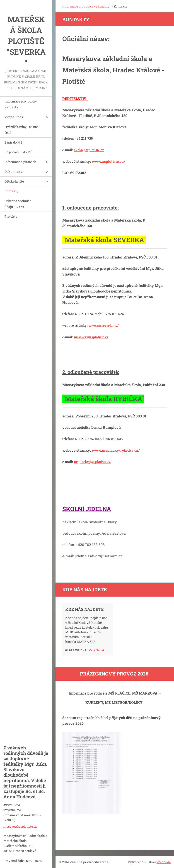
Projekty (11, 216)
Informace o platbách (20, 162)
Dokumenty (13, 172)
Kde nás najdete (85, 609)
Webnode (164, 862)
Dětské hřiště (14, 181)
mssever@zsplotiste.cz (91, 337)
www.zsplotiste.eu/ (108, 161)
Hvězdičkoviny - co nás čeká (22, 130)
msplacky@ (83, 462)
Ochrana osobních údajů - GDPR (18, 204)
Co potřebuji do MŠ (18, 152)
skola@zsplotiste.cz (89, 150)
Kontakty (11, 191)
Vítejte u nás (14, 117)
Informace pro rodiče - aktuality (21, 104)
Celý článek (97, 650)
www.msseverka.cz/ (104, 325)
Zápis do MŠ (13, 142)
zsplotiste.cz (101, 462)
